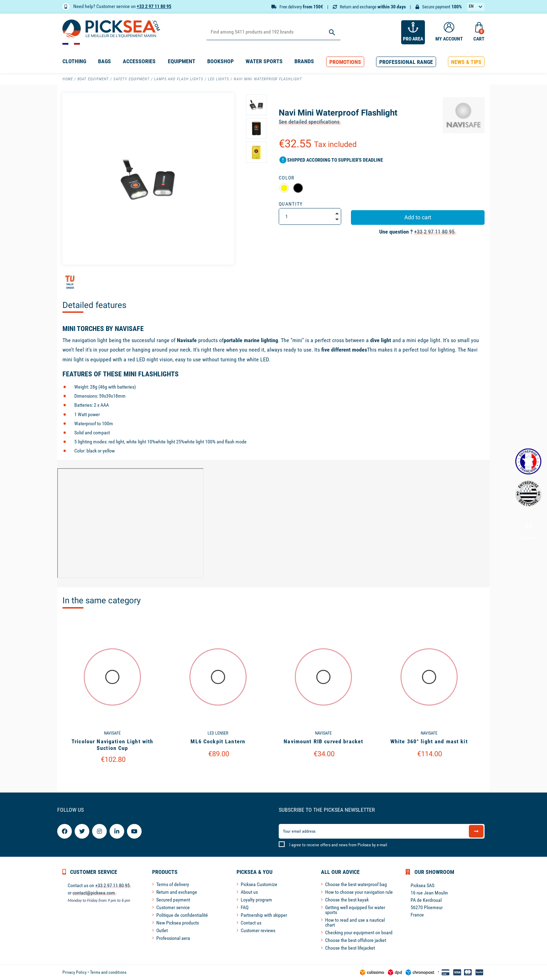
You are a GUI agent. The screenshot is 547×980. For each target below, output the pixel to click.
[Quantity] (310, 216)
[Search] (273, 32)
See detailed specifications (309, 122)
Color (287, 178)
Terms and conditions (108, 972)
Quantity (291, 204)
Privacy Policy (74, 972)
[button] (345, 62)
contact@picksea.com (94, 893)
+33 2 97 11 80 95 (154, 6)
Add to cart (418, 217)
